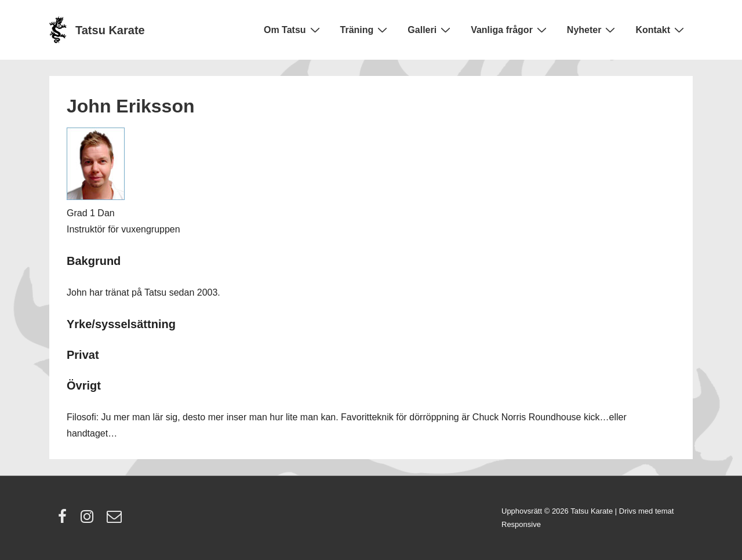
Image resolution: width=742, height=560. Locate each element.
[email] (116, 520)
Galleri (430, 30)
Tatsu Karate (110, 30)
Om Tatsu (293, 30)
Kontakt (661, 30)
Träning (365, 30)
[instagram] (90, 520)
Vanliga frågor (510, 30)
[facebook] (65, 520)
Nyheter (593, 30)
